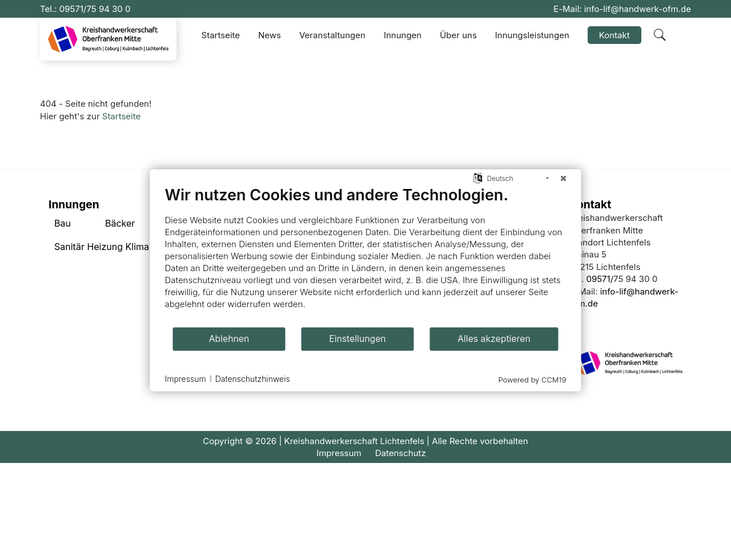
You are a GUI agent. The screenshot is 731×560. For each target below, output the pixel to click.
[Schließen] (564, 178)
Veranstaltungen (332, 35)
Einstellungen (357, 339)
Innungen (403, 35)
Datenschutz (401, 453)
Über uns (458, 35)
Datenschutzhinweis (253, 379)
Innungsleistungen (532, 35)
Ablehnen (229, 339)
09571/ (73, 9)
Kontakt (614, 35)
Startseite (221, 35)
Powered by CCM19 (533, 379)
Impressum (339, 453)
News (270, 35)
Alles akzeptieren (494, 339)
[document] (366, 255)
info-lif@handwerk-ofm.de (638, 9)
